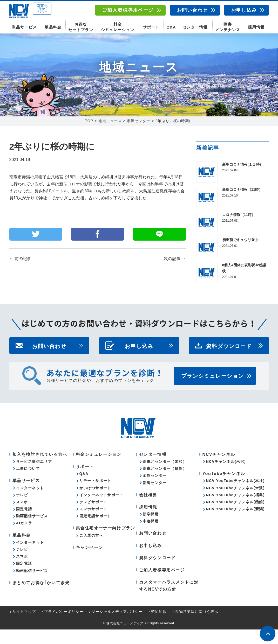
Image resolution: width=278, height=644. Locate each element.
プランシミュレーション (213, 390)
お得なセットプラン (81, 26)
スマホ (22, 516)
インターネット (30, 502)
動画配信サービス (32, 530)
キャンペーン (90, 562)
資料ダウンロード (229, 360)
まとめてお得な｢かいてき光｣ (42, 597)
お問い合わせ (192, 10)
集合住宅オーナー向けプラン (106, 542)
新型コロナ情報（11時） (242, 204)
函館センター (155, 490)
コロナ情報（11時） (239, 229)
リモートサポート (95, 495)
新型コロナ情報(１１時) (242, 179)
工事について (28, 483)
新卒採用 (151, 529)
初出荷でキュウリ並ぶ (240, 254)
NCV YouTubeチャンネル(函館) (235, 516)
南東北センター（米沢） (165, 476)
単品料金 (53, 26)
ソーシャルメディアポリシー (117, 626)
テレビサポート (93, 516)
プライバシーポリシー (64, 626)
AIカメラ (24, 537)
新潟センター (155, 497)
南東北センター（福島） (165, 483)
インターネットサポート (101, 509)
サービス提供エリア (34, 476)
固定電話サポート (95, 530)
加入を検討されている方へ (40, 469)
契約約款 (159, 626)
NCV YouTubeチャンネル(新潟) (235, 523)
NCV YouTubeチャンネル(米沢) (235, 502)
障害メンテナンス (228, 26)
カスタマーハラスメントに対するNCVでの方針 (169, 600)
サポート (151, 26)
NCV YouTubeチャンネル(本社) (235, 495)
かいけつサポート (95, 502)
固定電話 (24, 523)
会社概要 (148, 509)
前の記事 (20, 273)
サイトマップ (24, 626)
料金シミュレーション (118, 26)
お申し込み (244, 10)
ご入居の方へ (91, 550)
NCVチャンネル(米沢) (226, 476)
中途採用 (151, 536)
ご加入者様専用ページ (128, 10)
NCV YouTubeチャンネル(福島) (235, 509)
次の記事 (175, 273)
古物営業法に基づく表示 (196, 626)
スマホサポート (93, 523)
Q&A (171, 26)
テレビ (22, 509)
